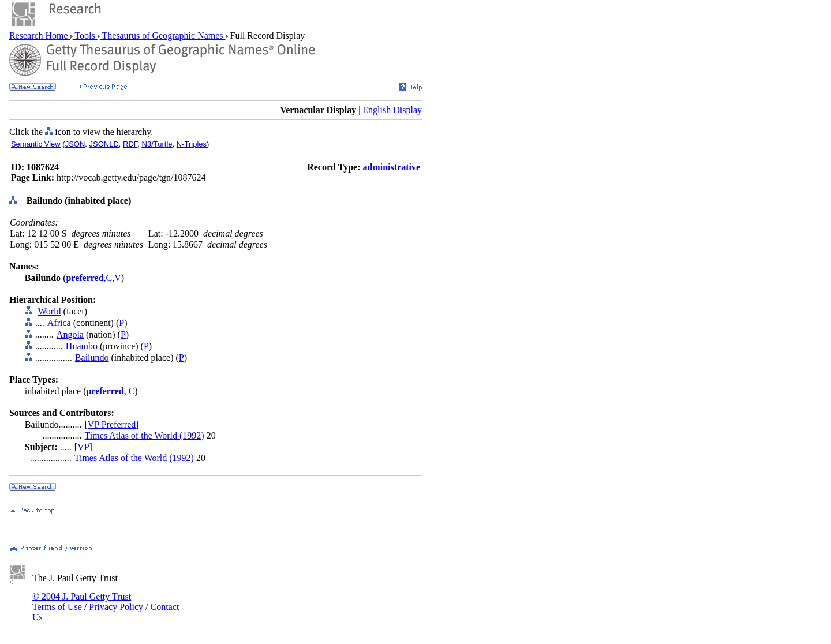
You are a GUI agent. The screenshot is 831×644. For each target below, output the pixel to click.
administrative (391, 167)
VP (83, 447)
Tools (85, 35)
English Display (392, 110)
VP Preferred (112, 424)
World (50, 311)
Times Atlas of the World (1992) (145, 435)
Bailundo (92, 357)
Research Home (40, 35)
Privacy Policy (116, 607)
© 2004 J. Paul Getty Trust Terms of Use (82, 602)
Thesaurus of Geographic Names (163, 35)
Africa (59, 323)
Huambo (82, 346)
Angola (70, 334)
